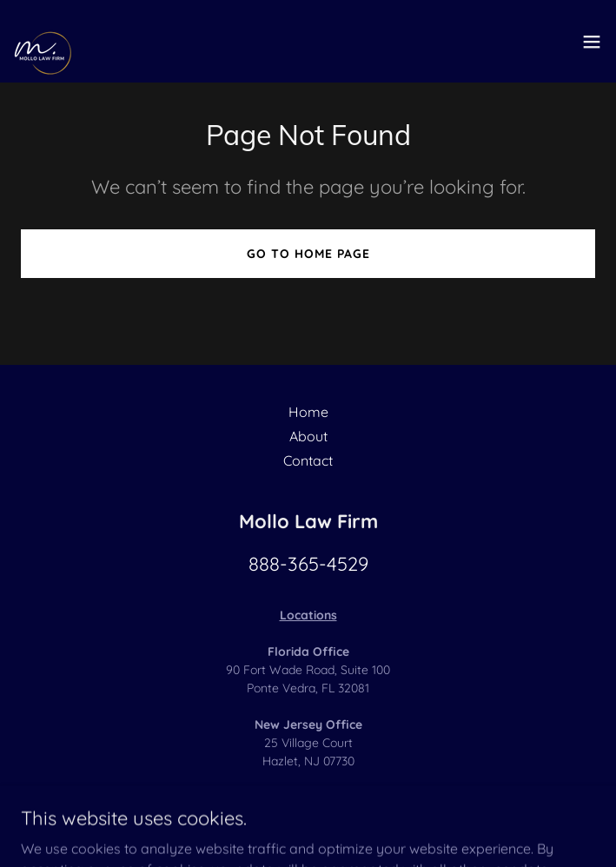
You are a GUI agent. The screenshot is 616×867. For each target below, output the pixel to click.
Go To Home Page (308, 254)
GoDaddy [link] (249, 823)
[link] (48, 41)
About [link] (308, 436)
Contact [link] (308, 460)
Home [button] (308, 412)
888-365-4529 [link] (308, 564)
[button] (592, 42)
